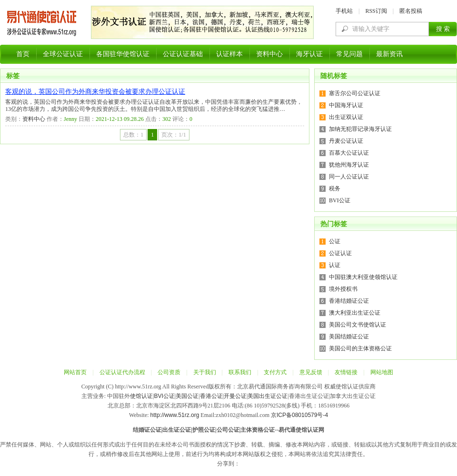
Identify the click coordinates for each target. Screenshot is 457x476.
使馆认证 (141, 396)
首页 (23, 54)
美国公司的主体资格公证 (360, 348)
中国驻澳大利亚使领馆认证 (363, 277)
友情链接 (346, 372)
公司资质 (169, 372)
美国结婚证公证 (349, 337)
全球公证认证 (63, 54)
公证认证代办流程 (122, 372)
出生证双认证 (346, 117)
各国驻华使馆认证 (123, 54)
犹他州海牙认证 (349, 165)
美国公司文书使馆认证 (358, 325)
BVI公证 (340, 200)
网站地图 (382, 372)
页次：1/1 (174, 135)
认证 (335, 265)
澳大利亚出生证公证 (355, 313)
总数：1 (133, 135)
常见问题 (349, 54)
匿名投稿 (411, 11)
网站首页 (75, 372)
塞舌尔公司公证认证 (355, 93)
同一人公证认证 (349, 177)
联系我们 (240, 372)
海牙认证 (309, 54)
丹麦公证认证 (346, 141)
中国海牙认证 (346, 105)
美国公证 (187, 396)
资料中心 (269, 54)
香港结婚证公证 (349, 301)
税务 (335, 188)
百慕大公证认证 (349, 153)
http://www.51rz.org (175, 415)
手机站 (344, 11)
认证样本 (229, 54)
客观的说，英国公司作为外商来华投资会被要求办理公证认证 (95, 92)
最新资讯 (389, 54)
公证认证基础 (183, 54)
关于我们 (205, 372)
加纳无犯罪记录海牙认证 (360, 129)
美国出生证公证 (268, 396)
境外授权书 (343, 289)
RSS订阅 (376, 11)
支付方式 (275, 372)
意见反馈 (311, 372)
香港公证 (211, 396)
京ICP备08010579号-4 (299, 415)
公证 (335, 241)
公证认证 (340, 253)
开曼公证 (235, 396)
